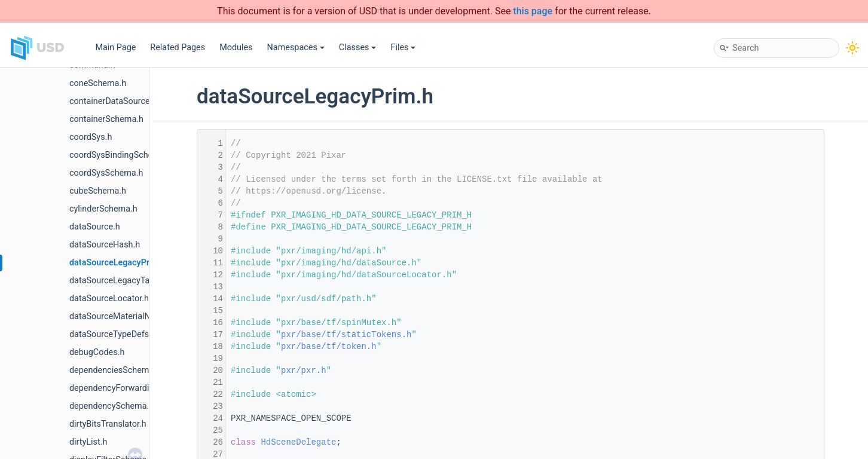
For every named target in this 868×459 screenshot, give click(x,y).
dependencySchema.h (111, 406)
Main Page (115, 48)
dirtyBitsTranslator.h (108, 424)
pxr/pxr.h (304, 371)
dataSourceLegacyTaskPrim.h (126, 281)
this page (533, 11)
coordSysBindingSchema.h (120, 155)
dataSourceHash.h (105, 245)
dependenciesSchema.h (115, 370)
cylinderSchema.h (103, 209)
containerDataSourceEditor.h (124, 101)
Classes (358, 48)
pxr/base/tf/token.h (329, 347)
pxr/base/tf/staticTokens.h (346, 335)
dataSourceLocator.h (109, 299)
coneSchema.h (98, 83)
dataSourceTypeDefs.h (113, 334)
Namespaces (296, 48)
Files (403, 48)
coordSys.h (91, 137)
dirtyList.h (88, 442)
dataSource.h (95, 227)
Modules (236, 48)
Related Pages (178, 48)
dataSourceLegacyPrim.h (118, 263)
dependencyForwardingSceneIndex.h (140, 388)
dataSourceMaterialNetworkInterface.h (143, 316)
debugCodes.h (97, 352)
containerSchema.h (106, 119)
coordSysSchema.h (106, 173)
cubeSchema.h (98, 191)
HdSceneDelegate (298, 442)
